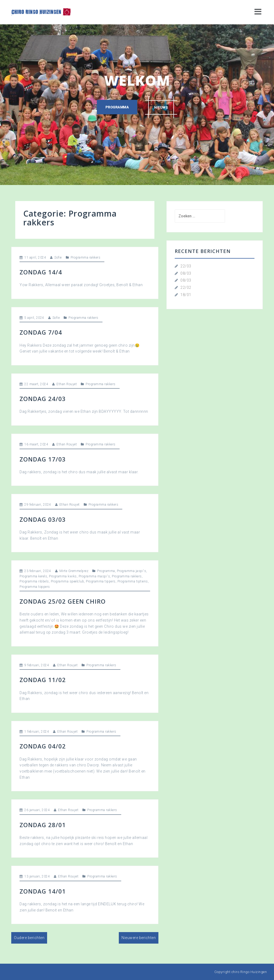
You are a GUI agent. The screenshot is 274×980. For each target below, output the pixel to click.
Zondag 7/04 (41, 332)
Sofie (58, 258)
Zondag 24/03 (43, 399)
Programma (117, 107)
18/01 (186, 295)
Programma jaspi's (132, 571)
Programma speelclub (68, 581)
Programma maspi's (94, 576)
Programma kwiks (63, 576)
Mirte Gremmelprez (74, 571)
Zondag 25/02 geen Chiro (63, 601)
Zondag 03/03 (43, 519)
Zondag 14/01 (43, 891)
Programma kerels (33, 576)
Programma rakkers (86, 258)
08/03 (186, 273)
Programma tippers (101, 581)
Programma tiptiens (133, 581)
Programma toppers (35, 587)
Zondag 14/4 (41, 272)
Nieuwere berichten (139, 938)
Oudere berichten (29, 938)
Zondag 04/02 (43, 746)
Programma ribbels (34, 581)
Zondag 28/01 (43, 825)
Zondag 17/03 (43, 459)
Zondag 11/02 (43, 680)
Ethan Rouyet (67, 384)
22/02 (186, 287)
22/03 (186, 266)
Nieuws (161, 107)
